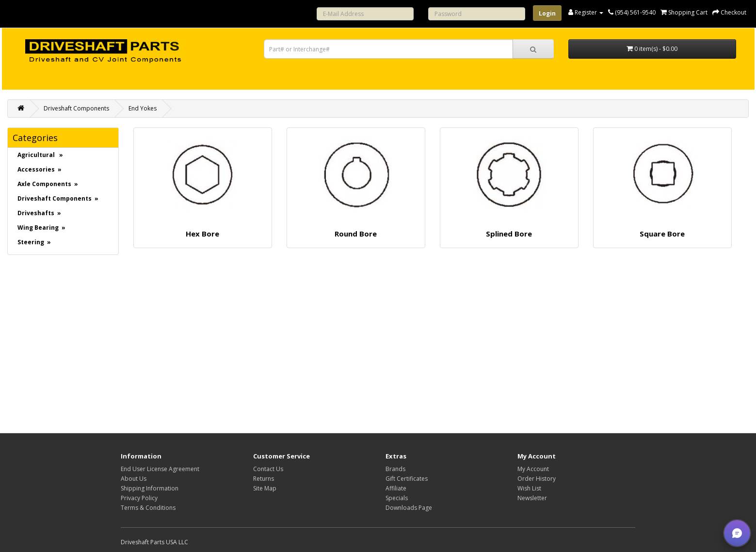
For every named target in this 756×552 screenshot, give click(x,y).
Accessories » (40, 169)
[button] (737, 533)
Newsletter (532, 498)
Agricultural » (40, 155)
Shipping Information (150, 488)
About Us (134, 479)
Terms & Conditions (148, 508)
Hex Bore (202, 234)
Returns (264, 479)
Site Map (265, 488)
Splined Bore (509, 234)
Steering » (34, 242)
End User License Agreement (160, 469)
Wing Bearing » (41, 228)
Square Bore (662, 234)
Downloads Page (409, 508)
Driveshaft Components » (58, 198)
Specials (397, 498)
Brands (395, 469)
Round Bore (356, 234)
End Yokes (143, 108)
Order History (537, 479)
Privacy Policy (139, 498)
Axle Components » (48, 184)
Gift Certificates (407, 479)
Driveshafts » (39, 213)
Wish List (529, 488)
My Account (533, 469)
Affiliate (396, 488)
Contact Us (268, 469)
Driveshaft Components (76, 108)
